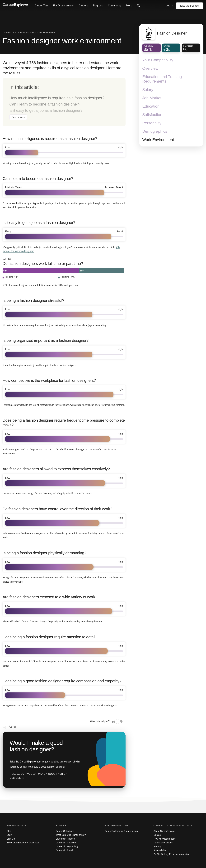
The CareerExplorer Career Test (23, 843)
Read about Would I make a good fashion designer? (39, 776)
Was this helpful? (100, 721)
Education (151, 106)
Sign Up (11, 839)
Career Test (41, 6)
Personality (152, 123)
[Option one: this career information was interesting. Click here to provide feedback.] (114, 722)
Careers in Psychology (67, 846)
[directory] (64, 102)
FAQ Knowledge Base (165, 839)
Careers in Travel (64, 850)
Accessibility (160, 850)
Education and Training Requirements (162, 79)
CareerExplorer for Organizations (121, 831)
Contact (157, 835)
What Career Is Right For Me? (71, 835)
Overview (150, 68)
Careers (83, 6)
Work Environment (158, 140)
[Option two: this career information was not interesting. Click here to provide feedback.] (121, 722)
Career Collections (65, 831)
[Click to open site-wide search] (139, 6)
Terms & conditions (163, 843)
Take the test (190, 6)
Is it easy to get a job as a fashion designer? (46, 110)
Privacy (157, 846)
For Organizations (63, 6)
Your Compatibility (158, 60)
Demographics (155, 131)
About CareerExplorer (164, 831)
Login (9, 835)
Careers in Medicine (66, 843)
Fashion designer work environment (62, 41)
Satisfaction (152, 115)
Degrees (98, 6)
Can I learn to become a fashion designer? (45, 104)
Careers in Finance (65, 839)
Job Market (152, 98)
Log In (169, 6)
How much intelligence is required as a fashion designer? (57, 98)
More (129, 6)
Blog (9, 831)
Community (115, 6)
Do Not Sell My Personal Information (172, 854)
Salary (148, 90)
